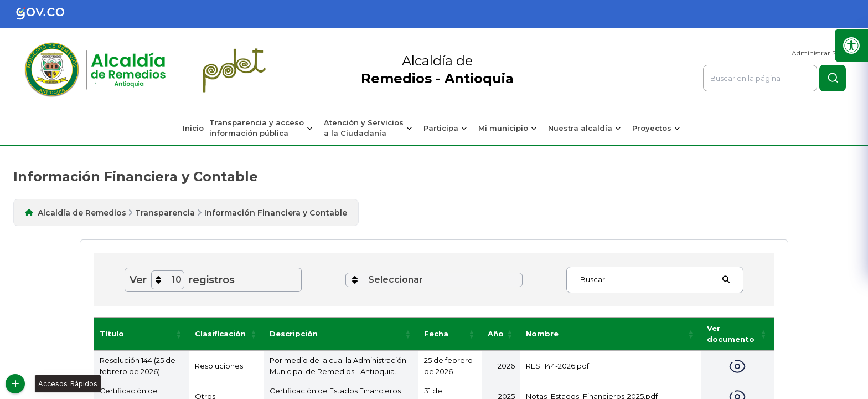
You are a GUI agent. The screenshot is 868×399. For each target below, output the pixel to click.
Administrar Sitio (819, 53)
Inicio (193, 128)
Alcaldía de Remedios (82, 213)
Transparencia (165, 213)
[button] (179, 334)
